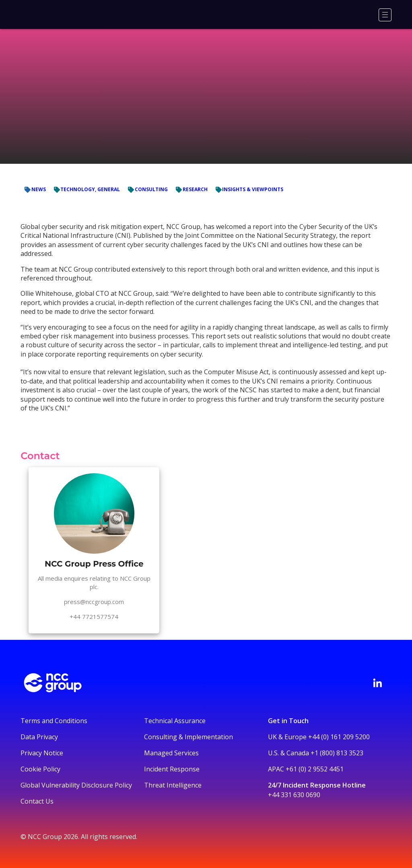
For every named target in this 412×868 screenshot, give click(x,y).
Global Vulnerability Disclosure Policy (76, 785)
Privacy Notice (42, 753)
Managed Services (171, 753)
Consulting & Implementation (188, 737)
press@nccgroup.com (94, 602)
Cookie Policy (40, 769)
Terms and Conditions (54, 721)
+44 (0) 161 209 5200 (339, 737)
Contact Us (37, 801)
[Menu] (385, 15)
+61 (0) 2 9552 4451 (315, 769)
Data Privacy (39, 737)
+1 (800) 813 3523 (337, 753)
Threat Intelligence (173, 785)
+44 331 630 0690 (294, 795)
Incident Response (172, 769)
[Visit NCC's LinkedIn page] (377, 683)
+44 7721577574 (94, 616)
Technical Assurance (175, 721)
